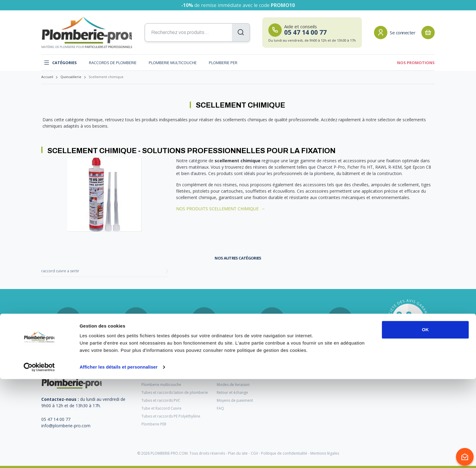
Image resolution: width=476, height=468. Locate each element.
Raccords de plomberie (113, 63)
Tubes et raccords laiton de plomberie (175, 392)
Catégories (60, 63)
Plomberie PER (223, 63)
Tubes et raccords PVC (161, 400)
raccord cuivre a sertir (60, 271)
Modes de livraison (233, 385)
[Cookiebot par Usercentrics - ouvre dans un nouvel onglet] (39, 456)
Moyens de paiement (235, 400)
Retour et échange (232, 392)
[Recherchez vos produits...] (197, 33)
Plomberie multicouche (173, 63)
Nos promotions (416, 63)
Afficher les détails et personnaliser (119, 456)
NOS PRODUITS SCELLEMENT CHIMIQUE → (221, 209)
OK (425, 419)
